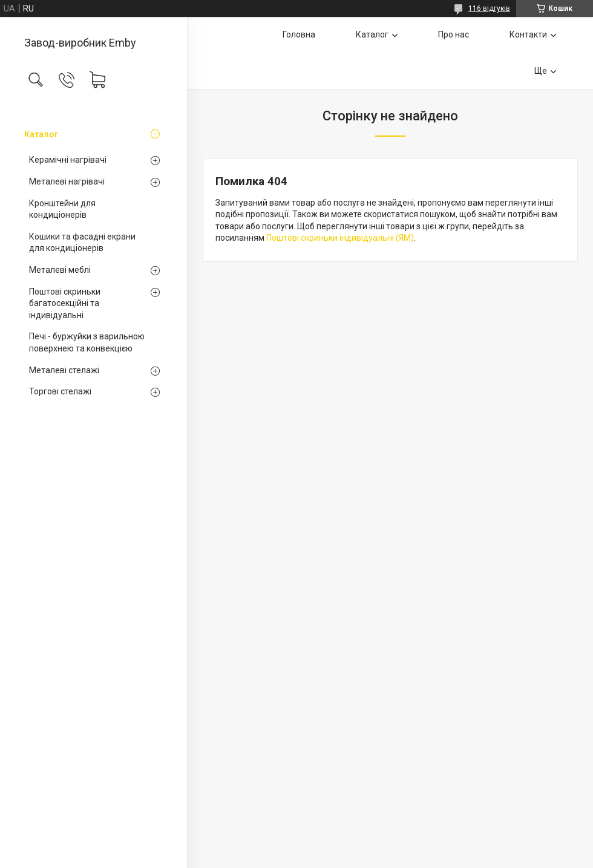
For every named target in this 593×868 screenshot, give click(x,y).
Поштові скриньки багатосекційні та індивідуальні (65, 303)
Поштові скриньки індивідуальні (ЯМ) (340, 238)
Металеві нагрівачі (67, 181)
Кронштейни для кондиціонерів (62, 209)
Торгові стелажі (60, 391)
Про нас (454, 34)
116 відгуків (489, 8)
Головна (299, 34)
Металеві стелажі (64, 370)
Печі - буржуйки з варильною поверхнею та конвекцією (87, 342)
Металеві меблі (60, 270)
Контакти (528, 34)
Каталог (41, 134)
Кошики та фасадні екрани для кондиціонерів (82, 243)
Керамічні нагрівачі (68, 160)
